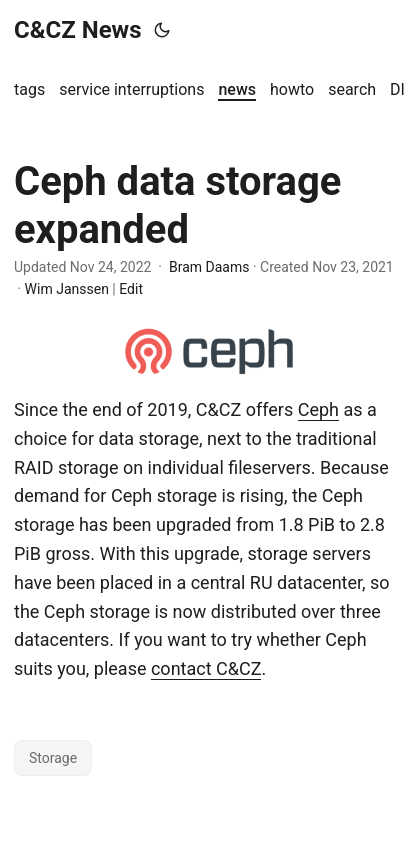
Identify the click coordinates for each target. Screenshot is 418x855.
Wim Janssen (67, 289)
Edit (131, 289)
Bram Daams (209, 267)
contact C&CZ (206, 668)
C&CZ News (78, 30)
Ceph (318, 409)
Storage (53, 758)
